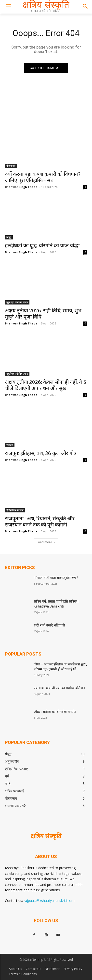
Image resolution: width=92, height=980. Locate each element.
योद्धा (9, 237)
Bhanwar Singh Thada (21, 187)
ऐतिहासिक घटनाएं (15, 510)
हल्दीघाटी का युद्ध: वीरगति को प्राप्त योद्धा (42, 246)
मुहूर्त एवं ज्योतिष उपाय (17, 302)
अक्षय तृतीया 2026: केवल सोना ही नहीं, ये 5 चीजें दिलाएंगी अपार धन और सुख (46, 385)
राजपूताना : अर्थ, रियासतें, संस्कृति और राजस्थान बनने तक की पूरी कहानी (40, 522)
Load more (46, 542)
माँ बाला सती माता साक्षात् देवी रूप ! (56, 578)
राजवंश (10, 445)
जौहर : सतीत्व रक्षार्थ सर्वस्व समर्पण (55, 712)
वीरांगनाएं (11, 166)
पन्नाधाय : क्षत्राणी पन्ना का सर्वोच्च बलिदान (59, 688)
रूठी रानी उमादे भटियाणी (49, 625)
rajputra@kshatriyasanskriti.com (49, 901)
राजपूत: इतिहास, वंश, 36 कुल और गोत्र (41, 453)
